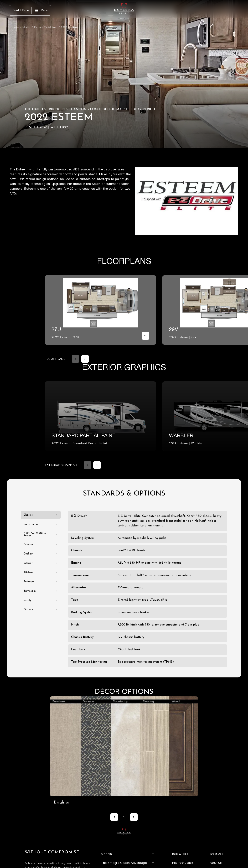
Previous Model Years (46, 27)
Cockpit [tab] (41, 554)
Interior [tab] (41, 563)
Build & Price (21, 10)
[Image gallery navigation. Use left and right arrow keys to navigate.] (124, 817)
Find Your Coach (183, 863)
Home (16, 27)
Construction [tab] (41, 524)
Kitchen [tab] (41, 572)
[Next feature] (85, 359)
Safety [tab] (41, 600)
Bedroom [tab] (41, 582)
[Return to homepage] (124, 831)
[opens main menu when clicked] (41, 10)
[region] (124, 746)
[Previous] (114, 817)
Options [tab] (41, 610)
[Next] (134, 817)
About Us (216, 863)
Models (27, 27)
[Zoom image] (146, 336)
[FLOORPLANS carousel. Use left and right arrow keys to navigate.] (143, 310)
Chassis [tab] (41, 515)
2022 (64, 27)
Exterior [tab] (41, 544)
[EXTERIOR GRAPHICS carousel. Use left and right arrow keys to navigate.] (143, 416)
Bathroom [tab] (41, 591)
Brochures (216, 854)
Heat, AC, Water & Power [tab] (41, 534)
